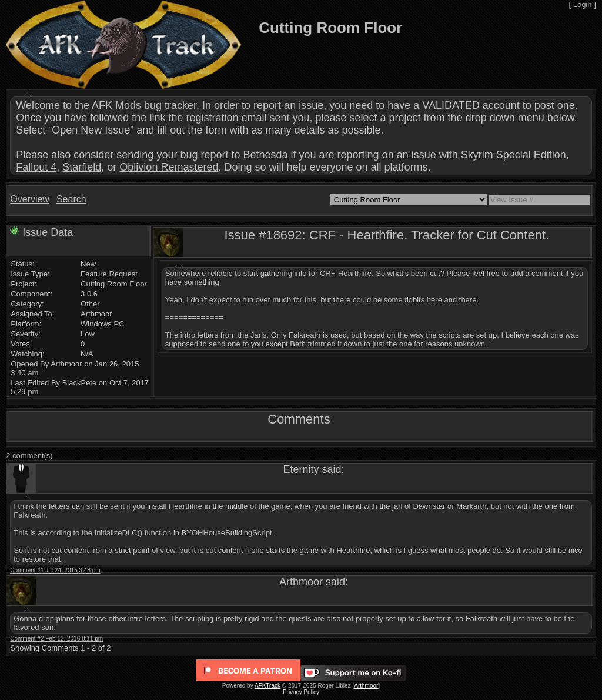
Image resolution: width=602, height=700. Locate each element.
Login (583, 4)
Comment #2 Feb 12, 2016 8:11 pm (56, 639)
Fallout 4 (36, 167)
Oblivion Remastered (169, 167)
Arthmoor (366, 686)
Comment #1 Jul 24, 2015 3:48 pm (55, 570)
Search (71, 199)
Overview (30, 199)
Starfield (82, 167)
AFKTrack (267, 686)
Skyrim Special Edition (514, 155)
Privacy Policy (301, 692)
